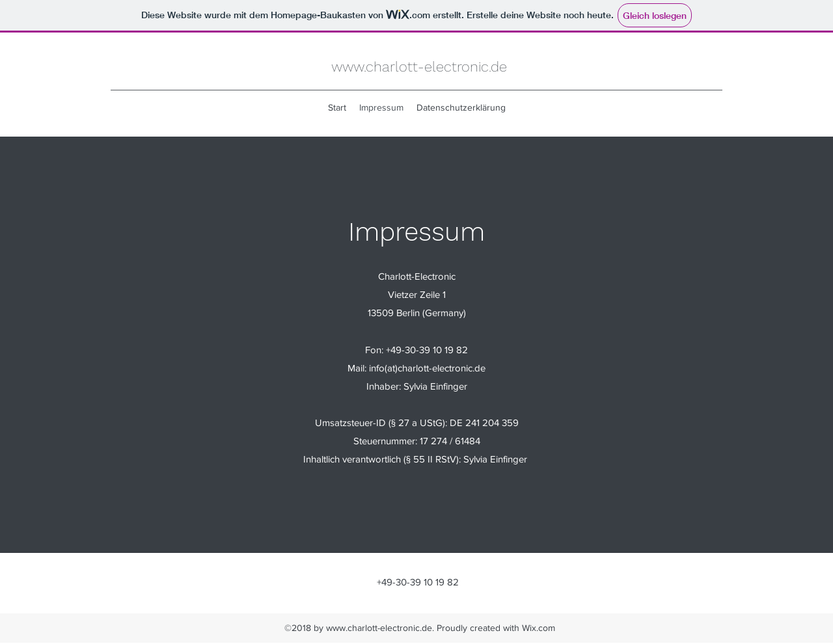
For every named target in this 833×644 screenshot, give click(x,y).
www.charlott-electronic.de (419, 67)
